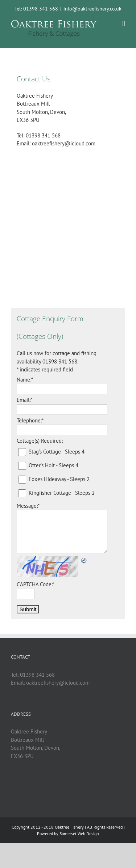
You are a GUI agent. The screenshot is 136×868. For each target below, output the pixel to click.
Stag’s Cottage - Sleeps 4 (57, 452)
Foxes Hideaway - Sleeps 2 (59, 479)
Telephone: (30, 420)
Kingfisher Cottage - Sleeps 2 (62, 493)
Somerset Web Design (79, 833)
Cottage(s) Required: (40, 441)
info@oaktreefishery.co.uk (92, 9)
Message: (28, 506)
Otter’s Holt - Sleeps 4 (53, 465)
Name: (25, 380)
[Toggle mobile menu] (124, 24)
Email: (24, 400)
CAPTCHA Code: (36, 584)
